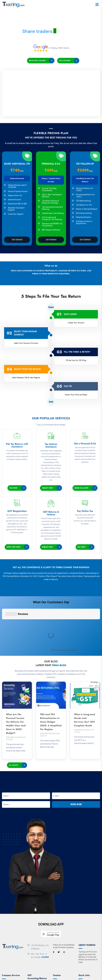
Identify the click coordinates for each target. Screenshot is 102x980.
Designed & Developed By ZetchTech (68, 976)
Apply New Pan (59, 930)
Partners (82, 934)
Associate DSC (8, 938)
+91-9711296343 (38, 894)
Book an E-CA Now (37, 61)
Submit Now (47, 488)
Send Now (76, 753)
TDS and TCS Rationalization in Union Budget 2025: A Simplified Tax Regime (51, 670)
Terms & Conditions (64, 969)
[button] (51, 882)
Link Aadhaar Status (61, 934)
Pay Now (82, 547)
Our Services (37, 969)
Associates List (8, 930)
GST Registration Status (38, 933)
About (27, 969)
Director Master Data (11, 950)
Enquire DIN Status (10, 942)
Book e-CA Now (81, 488)
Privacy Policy (80, 969)
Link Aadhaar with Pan (62, 938)
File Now (13, 488)
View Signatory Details (11, 946)
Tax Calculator (59, 946)
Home (19, 969)
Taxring (32, 976)
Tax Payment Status (62, 942)
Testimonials (84, 938)
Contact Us (49, 969)
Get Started (17, 240)
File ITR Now (65, 61)
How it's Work (84, 930)
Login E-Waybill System (37, 937)
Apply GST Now (13, 547)
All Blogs (13, 714)
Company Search (9, 934)
